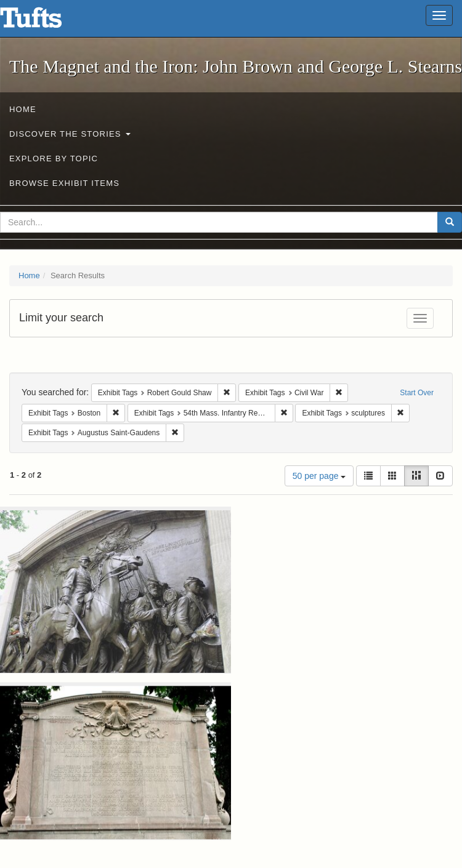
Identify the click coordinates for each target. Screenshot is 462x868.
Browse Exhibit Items (64, 183)
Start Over (417, 393)
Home (23, 109)
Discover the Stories (70, 134)
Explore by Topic (54, 159)
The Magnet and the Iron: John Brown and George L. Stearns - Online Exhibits (46, 22)
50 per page (319, 476)
